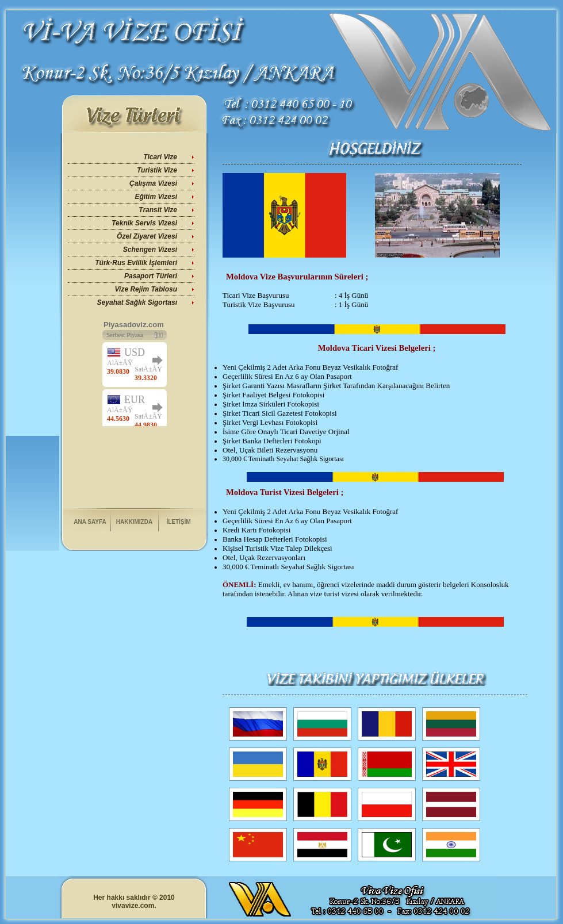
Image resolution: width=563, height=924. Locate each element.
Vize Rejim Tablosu (146, 289)
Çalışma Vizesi (153, 183)
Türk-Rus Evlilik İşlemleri (136, 263)
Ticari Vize (160, 157)
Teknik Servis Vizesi (144, 223)
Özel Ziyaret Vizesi (147, 236)
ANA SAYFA (90, 522)
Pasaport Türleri (151, 276)
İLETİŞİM (178, 522)
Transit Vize (158, 210)
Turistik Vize (157, 170)
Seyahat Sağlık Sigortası (137, 302)
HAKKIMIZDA (134, 522)
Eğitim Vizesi (156, 197)
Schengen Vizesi (150, 250)
